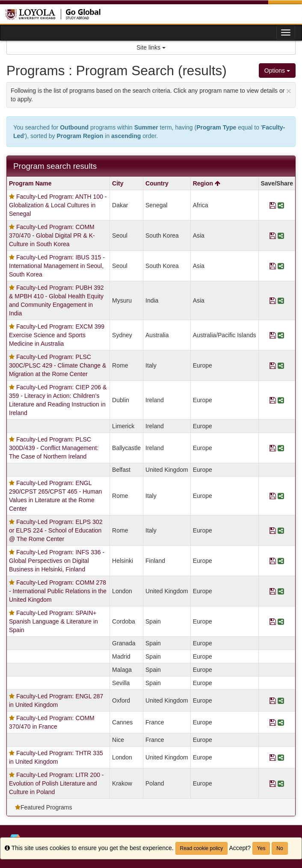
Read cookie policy (202, 848)
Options (277, 71)
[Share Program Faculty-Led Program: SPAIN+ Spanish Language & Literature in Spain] (281, 621)
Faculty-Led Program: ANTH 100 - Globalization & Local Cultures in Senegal (58, 205)
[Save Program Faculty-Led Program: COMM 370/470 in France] (273, 722)
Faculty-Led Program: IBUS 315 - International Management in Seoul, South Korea (57, 266)
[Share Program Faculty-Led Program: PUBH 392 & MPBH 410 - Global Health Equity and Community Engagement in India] (281, 300)
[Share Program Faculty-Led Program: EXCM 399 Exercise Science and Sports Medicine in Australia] (281, 335)
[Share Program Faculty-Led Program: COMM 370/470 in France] (281, 722)
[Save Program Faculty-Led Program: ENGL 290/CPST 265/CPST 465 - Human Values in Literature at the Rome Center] (273, 496)
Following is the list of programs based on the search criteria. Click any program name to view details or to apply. (151, 94)
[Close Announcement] (289, 91)
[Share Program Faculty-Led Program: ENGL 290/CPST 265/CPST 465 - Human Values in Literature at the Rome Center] (281, 496)
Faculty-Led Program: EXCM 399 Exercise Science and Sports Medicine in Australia (57, 335)
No (280, 848)
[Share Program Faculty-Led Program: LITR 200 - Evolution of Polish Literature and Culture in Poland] (281, 783)
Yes (261, 848)
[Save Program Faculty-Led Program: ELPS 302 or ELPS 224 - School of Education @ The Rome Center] (273, 530)
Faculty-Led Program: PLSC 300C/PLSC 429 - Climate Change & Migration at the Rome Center (58, 365)
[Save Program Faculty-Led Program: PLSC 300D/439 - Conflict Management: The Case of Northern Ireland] (273, 448)
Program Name (30, 183)
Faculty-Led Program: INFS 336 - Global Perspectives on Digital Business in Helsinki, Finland (57, 561)
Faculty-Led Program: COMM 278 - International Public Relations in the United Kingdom (58, 591)
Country (157, 183)
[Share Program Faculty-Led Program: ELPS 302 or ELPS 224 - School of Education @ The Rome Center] (281, 530)
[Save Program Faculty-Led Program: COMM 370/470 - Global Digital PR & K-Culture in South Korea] (273, 235)
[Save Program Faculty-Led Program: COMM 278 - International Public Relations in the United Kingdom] (273, 591)
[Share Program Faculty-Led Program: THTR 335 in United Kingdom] (281, 757)
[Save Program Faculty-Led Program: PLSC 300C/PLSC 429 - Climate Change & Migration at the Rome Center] (273, 365)
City (118, 183)
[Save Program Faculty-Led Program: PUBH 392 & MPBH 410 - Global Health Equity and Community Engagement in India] (273, 300)
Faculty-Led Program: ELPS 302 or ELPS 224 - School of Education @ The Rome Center (56, 530)
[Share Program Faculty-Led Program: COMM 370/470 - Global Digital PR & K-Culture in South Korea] (281, 235)
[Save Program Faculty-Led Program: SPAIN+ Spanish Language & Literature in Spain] (273, 621)
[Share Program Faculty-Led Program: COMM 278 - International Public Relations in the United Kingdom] (281, 591)
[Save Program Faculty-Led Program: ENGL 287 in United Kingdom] (273, 700)
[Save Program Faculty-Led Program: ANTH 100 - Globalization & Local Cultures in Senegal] (273, 205)
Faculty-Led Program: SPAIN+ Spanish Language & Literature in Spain (53, 621)
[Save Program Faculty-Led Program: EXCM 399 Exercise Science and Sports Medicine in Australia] (273, 335)
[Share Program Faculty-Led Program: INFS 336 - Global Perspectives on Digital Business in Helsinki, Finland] (281, 561)
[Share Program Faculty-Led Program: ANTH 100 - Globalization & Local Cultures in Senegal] (281, 205)
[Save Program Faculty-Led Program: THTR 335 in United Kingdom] (273, 757)
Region (207, 183)
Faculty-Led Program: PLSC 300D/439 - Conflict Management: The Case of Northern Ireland (54, 448)
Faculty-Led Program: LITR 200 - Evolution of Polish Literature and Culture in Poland (56, 783)
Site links (151, 47)
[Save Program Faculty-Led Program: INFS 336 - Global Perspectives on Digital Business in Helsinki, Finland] (273, 561)
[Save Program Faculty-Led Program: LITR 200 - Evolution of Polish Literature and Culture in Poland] (273, 783)
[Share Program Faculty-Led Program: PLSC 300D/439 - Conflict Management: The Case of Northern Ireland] (281, 448)
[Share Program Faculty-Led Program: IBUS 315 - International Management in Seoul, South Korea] (281, 266)
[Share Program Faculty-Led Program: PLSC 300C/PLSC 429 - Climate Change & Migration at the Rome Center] (281, 365)
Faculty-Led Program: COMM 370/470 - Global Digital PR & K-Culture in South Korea (52, 235)
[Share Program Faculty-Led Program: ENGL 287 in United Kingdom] (281, 700)
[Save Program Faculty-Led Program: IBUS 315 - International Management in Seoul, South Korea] (273, 266)
